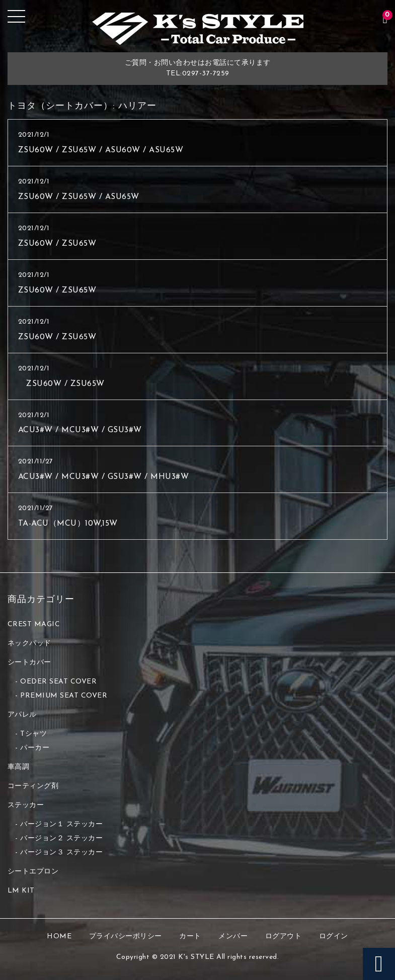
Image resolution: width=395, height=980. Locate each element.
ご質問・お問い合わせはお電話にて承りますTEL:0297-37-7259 (198, 68)
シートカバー (29, 663)
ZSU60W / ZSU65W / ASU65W (79, 197)
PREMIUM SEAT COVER (64, 696)
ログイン (334, 937)
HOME (59, 937)
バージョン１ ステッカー (61, 824)
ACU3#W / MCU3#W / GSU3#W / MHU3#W (104, 477)
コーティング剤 (33, 786)
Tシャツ (33, 734)
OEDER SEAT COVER (58, 682)
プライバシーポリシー (126, 937)
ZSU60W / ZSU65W (57, 244)
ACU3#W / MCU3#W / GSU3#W (80, 430)
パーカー (35, 748)
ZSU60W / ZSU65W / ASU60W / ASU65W (101, 150)
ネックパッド (29, 644)
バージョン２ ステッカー (61, 839)
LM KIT (21, 891)
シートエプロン (33, 872)
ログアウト (284, 937)
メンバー (233, 937)
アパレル (22, 715)
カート (190, 937)
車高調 (19, 767)
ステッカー (26, 805)
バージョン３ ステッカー (61, 853)
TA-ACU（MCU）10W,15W (68, 524)
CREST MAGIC (34, 624)
